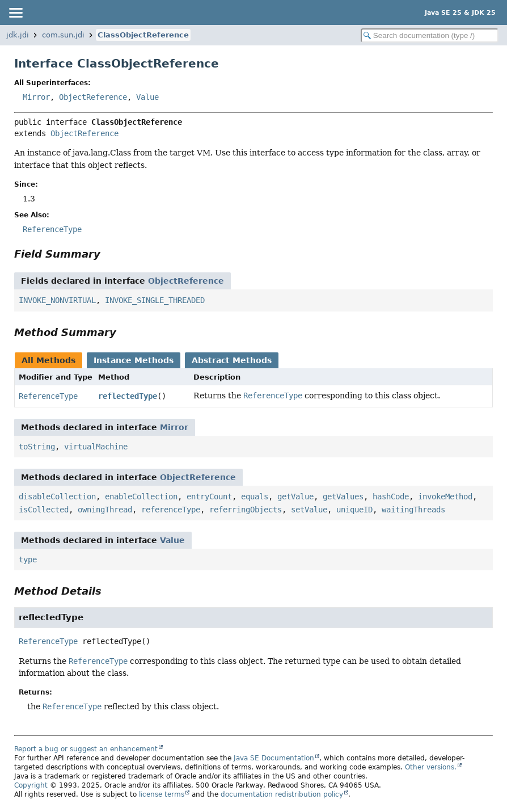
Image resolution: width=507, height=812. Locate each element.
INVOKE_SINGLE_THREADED (155, 300)
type (28, 559)
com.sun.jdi (63, 35)
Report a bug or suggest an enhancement (86, 749)
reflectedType (128, 396)
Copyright (31, 785)
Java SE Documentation (274, 758)
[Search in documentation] (430, 35)
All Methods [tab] (48, 360)
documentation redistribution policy (282, 794)
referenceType (171, 510)
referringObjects (246, 510)
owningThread (105, 510)
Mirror (36, 97)
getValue (295, 497)
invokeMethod (445, 497)
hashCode (391, 497)
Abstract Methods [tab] (232, 360)
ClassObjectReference (143, 35)
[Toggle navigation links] (15, 12)
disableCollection (57, 497)
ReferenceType (48, 396)
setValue (309, 510)
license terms (162, 794)
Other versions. (431, 767)
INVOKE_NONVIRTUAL (57, 300)
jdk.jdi (18, 35)
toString (37, 447)
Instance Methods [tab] (134, 360)
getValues (343, 497)
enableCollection (141, 497)
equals (255, 497)
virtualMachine (96, 447)
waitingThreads (413, 510)
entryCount (209, 497)
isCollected (44, 510)
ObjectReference (93, 97)
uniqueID (354, 510)
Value (147, 97)
